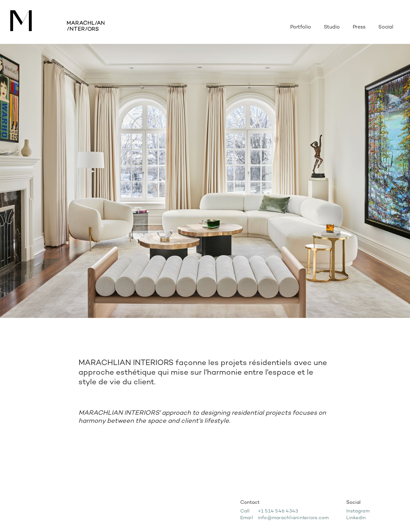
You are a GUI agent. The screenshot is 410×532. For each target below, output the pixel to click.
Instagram (358, 511)
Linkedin (356, 518)
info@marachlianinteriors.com (293, 518)
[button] (386, 24)
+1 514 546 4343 (278, 511)
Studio (332, 27)
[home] (57, 22)
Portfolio (301, 27)
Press (359, 27)
